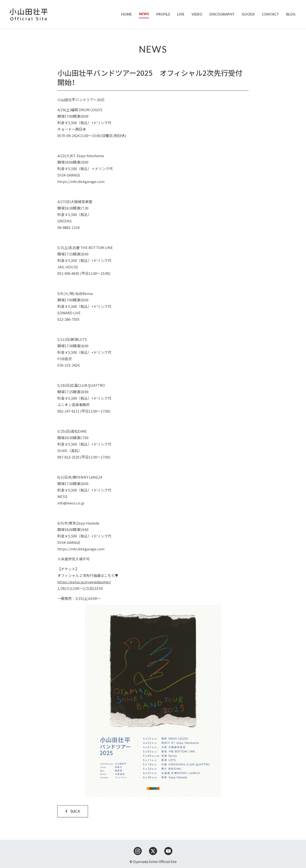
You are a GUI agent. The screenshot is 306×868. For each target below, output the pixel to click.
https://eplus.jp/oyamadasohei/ (84, 582)
